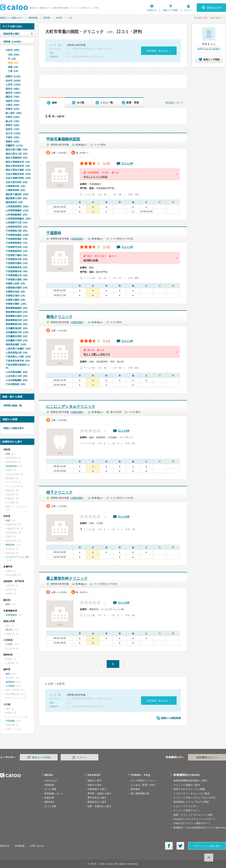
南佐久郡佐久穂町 (18, 170)
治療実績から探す (97, 789)
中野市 (13, 117)
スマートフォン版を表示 (207, 846)
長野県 (47, 18)
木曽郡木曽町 (16, 304)
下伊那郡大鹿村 (17, 279)
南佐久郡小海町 (17, 149)
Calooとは (152, 10)
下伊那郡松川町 (17, 231)
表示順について (174, 103)
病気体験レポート (54, 793)
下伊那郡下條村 (17, 255)
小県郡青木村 (15, 186)
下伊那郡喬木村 (17, 271)
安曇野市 (14, 146)
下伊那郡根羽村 (17, 251)
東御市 (13, 142)
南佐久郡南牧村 (17, 158)
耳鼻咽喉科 (11, 615)
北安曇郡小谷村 (17, 340)
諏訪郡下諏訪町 (17, 194)
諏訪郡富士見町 (17, 198)
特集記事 (49, 798)
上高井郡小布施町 (18, 349)
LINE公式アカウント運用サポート (192, 823)
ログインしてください (209, 49)
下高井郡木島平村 (18, 361)
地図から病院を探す (14, 428)
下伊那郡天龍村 (17, 263)
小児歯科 (10, 686)
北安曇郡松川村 (17, 332)
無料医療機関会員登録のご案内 (190, 780)
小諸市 (13, 105)
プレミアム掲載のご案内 (187, 785)
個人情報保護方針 (140, 793)
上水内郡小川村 (17, 376)
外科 (8, 520)
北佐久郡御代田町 (18, 178)
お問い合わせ (37, 846)
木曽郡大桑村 (15, 300)
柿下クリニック (59, 492)
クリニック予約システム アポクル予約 (194, 798)
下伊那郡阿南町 (17, 239)
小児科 (9, 644)
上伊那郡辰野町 (17, 206)
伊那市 (13, 109)
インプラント (13, 694)
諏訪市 (13, 97)
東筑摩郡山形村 (17, 316)
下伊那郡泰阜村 (17, 267)
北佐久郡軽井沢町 (18, 174)
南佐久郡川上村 (17, 154)
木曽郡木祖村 (15, 292)
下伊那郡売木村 (17, 259)
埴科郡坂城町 (16, 344)
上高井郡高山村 (17, 353)
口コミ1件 (127, 164)
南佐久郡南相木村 (18, 162)
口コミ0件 (124, 431)
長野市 (13, 76)
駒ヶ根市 (14, 113)
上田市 (13, 85)
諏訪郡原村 (14, 202)
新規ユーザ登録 (170, 10)
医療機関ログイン (207, 757)
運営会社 (5, 846)
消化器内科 (11, 466)
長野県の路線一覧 (13, 406)
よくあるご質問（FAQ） (144, 785)
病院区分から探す (97, 802)
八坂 (13, 71)
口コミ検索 (50, 789)
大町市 (59, 18)
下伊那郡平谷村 (17, 247)
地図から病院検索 (171, 718)
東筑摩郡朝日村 (17, 320)
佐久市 (13, 133)
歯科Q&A (49, 802)
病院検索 (33, 18)
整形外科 (10, 545)
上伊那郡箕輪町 (17, 210)
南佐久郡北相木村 (18, 166)
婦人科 (9, 630)
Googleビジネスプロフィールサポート (194, 819)
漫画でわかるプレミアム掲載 (189, 789)
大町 (14, 55)
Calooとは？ (51, 780)
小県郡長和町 (15, 190)
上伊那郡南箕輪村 (18, 219)
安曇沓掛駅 (77, 239)
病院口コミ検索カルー (12, 18)
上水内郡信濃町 (17, 372)
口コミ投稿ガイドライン (144, 780)
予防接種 (10, 721)
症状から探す (95, 785)
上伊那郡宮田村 (17, 227)
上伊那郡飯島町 (17, 215)
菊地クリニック (59, 317)
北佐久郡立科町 (17, 182)
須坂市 (13, 101)
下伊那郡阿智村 (17, 243)
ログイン (188, 10)
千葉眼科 (54, 233)
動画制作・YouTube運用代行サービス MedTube (200, 828)
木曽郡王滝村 (15, 296)
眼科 (8, 604)
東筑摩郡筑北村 (17, 324)
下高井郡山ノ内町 (18, 357)
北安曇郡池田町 (17, 328)
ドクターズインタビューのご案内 (192, 793)
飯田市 (13, 93)
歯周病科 (10, 682)
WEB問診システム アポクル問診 (191, 802)
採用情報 (20, 846)
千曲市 (13, 137)
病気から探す (95, 780)
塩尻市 (13, 129)
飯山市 (13, 121)
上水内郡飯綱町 (17, 380)
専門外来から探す (97, 798)
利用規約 (135, 789)
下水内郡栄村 (15, 384)
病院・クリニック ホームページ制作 (193, 815)
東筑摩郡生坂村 (17, 312)
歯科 (8, 674)
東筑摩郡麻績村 (17, 308)
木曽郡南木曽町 (17, 288)
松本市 (13, 81)
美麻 (13, 67)
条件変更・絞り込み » (159, 51)
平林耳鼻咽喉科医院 (63, 139)
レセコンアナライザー (186, 806)
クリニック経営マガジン (187, 810)
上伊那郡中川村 (17, 223)
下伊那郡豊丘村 (17, 275)
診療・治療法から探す (100, 806)
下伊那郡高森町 (17, 235)
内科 (8, 454)
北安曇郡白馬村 (17, 336)
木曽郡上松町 (15, 283)
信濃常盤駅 (77, 322)
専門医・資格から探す (100, 793)
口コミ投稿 (50, 806)
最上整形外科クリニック (67, 578)
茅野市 (13, 125)
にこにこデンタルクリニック (71, 407)
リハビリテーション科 (17, 557)
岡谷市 (13, 89)
